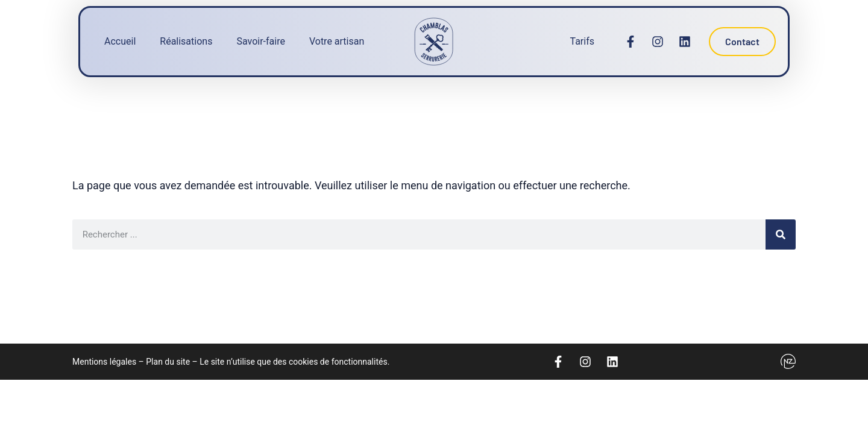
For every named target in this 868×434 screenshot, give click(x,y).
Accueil (120, 41)
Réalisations (186, 41)
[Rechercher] (781, 234)
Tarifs (582, 41)
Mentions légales (104, 362)
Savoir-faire (261, 41)
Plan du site (168, 362)
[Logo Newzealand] (788, 361)
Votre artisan (337, 41)
